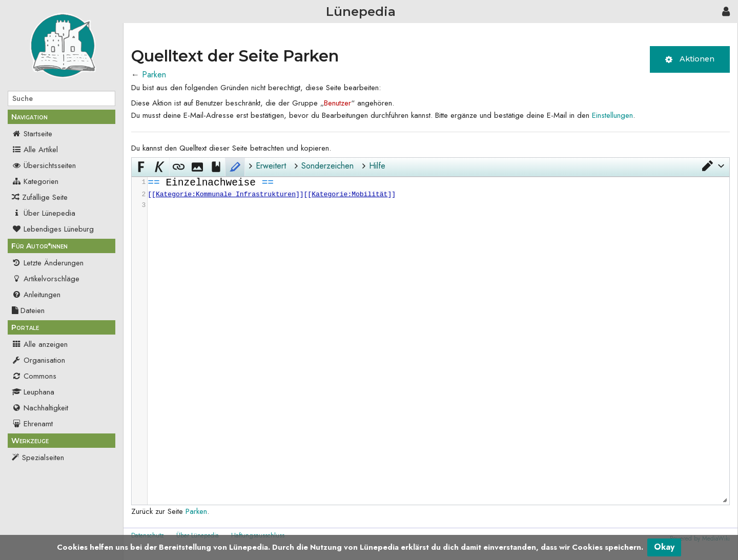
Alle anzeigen (40, 344)
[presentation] (438, 194)
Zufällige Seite (45, 197)
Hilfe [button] (377, 166)
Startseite (32, 134)
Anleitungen (36, 295)
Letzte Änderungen (48, 263)
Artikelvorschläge (46, 279)
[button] (712, 166)
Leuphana (33, 392)
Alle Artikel (35, 150)
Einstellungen (612, 115)
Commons (34, 376)
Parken (154, 75)
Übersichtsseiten (44, 165)
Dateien (28, 310)
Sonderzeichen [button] (327, 166)
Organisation (38, 360)
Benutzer (337, 103)
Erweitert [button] (271, 166)
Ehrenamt (32, 424)
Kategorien (35, 181)
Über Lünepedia (44, 213)
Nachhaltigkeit (40, 408)
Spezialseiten (43, 458)
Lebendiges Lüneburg (53, 229)
